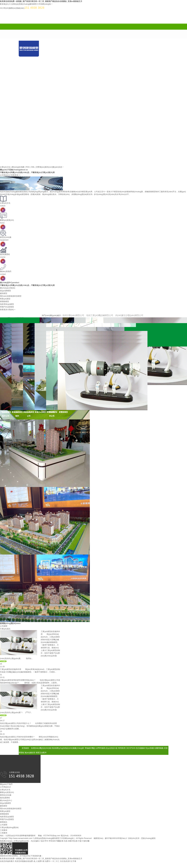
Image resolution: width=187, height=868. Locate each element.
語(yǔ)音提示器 (112, 748)
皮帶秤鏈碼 (101, 748)
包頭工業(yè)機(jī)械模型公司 (100, 315)
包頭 (42, 841)
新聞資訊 (144, 58)
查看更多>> (16, 175)
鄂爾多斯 (60, 841)
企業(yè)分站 (5, 167)
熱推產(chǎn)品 (6, 841)
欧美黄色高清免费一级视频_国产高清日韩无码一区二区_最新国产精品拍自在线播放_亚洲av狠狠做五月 (41, 1)
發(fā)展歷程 (5, 798)
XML (33, 167)
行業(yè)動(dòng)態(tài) (9, 827)
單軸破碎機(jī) (90, 748)
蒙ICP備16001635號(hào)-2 (116, 838)
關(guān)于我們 (84, 58)
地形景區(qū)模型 (7, 817)
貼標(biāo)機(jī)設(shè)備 (41, 748)
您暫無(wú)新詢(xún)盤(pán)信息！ (50, 167)
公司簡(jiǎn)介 (6, 787)
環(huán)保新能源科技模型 (11, 809)
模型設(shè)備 (6, 795)
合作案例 (64, 65)
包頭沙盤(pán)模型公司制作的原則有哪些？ (17, 737)
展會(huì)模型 (40, 412)
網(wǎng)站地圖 (18, 167)
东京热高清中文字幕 (68, 861)
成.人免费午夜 (39, 861)
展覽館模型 (63, 412)
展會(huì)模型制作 (17, 414)
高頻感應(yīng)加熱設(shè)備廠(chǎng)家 (68, 748)
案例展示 (34, 65)
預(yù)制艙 (150, 748)
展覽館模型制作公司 (52, 414)
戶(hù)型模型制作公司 (6, 414)
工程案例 (4, 833)
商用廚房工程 (124, 748)
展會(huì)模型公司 (29, 414)
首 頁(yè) (54, 58)
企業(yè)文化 (5, 790)
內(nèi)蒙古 (35, 841)
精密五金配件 (41, 753)
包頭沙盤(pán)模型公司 (73, 315)
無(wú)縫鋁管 (30, 753)
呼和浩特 (52, 841)
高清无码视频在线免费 (24, 861)
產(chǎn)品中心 (114, 58)
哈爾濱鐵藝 (159, 748)
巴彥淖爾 (86, 841)
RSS (28, 167)
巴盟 (80, 841)
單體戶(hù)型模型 (7, 819)
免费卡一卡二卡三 (52, 861)
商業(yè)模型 (5, 811)
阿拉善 (75, 841)
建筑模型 (4, 806)
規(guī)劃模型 (5, 803)
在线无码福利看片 (7, 861)
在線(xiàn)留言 (93, 65)
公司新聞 (4, 825)
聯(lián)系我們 (123, 65)
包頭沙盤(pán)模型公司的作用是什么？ (16, 723)
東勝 (70, 841)
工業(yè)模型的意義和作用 (11, 669)
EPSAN (132, 748)
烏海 (66, 841)
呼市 (46, 841)
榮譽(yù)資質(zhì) (7, 792)
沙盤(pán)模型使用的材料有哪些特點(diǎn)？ (18, 680)
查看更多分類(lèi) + (8, 310)
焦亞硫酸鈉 (140, 748)
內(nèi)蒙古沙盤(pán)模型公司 (129, 315)
